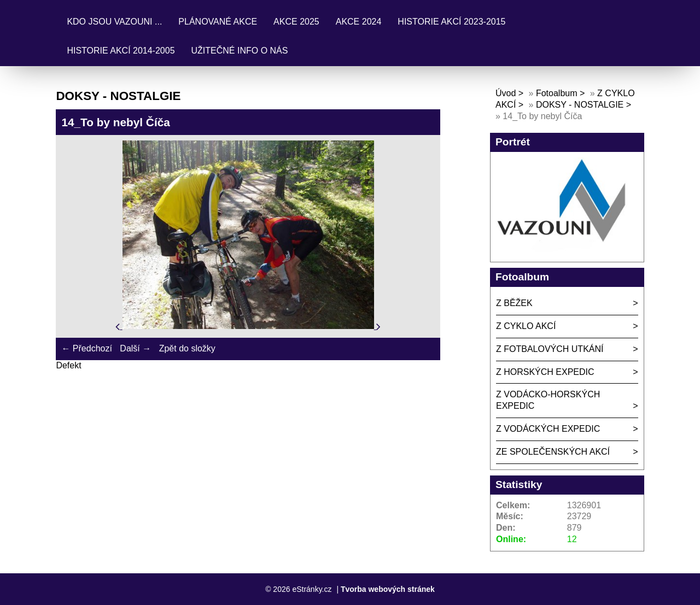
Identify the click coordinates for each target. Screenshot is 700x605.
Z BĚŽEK (514, 303)
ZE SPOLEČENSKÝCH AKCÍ (553, 452)
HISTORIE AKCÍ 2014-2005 (121, 51)
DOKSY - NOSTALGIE (580, 105)
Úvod (506, 93)
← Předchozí (86, 348)
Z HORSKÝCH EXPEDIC (545, 372)
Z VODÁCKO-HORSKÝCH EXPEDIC (548, 400)
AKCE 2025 (296, 22)
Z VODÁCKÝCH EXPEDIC (548, 429)
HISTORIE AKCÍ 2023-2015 (451, 22)
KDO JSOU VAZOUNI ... (114, 22)
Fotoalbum (557, 93)
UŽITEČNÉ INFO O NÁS (240, 51)
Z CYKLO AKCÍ (526, 326)
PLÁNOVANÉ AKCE (218, 22)
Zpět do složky (187, 348)
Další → (135, 348)
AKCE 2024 (359, 22)
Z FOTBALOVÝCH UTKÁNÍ (550, 349)
